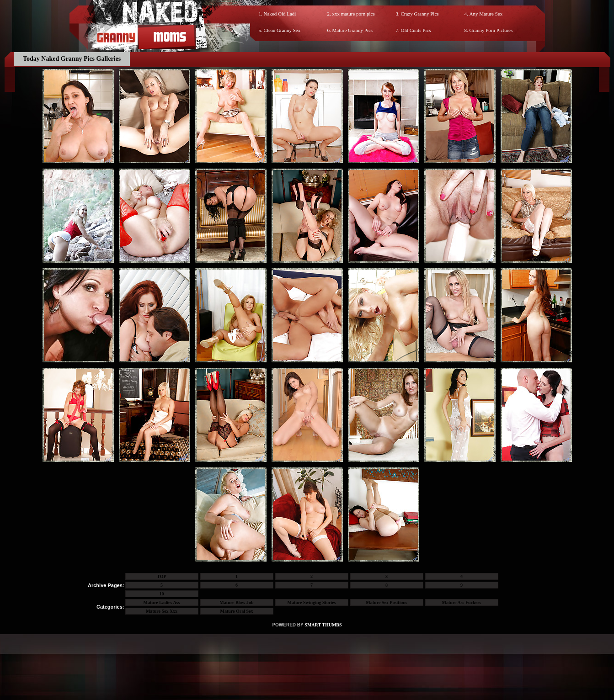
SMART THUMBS (323, 625)
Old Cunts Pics (416, 30)
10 (162, 594)
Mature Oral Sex (236, 611)
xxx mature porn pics (354, 14)
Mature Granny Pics (353, 30)
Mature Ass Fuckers (462, 602)
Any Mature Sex (486, 14)
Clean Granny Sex (282, 30)
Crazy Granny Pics (420, 14)
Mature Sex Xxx (162, 611)
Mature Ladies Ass (162, 602)
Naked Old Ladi (280, 14)
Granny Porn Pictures (491, 30)
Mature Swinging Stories (312, 602)
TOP (161, 576)
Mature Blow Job (236, 602)
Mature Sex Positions (386, 602)
